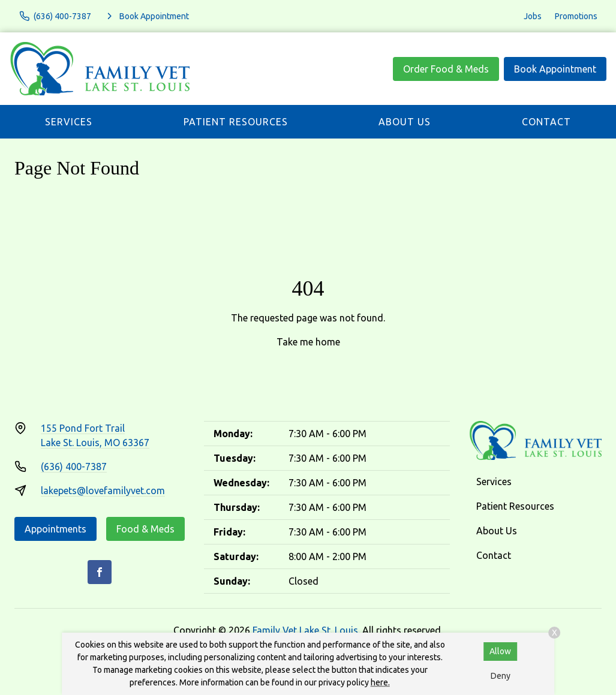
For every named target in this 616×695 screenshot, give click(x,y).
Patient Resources (236, 122)
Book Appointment (555, 69)
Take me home (308, 342)
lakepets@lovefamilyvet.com (103, 491)
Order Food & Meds (446, 69)
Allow (500, 651)
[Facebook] (100, 572)
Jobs (533, 16)
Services (69, 122)
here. (380, 682)
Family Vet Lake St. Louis (305, 630)
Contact (546, 122)
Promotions (576, 16)
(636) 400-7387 (74, 467)
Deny (501, 676)
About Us (405, 122)
